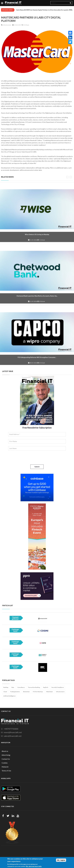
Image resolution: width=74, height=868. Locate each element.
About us (5, 751)
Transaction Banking (34, 687)
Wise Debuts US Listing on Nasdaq (37, 234)
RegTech (46, 687)
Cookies (5, 763)
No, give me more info (34, 866)
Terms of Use (6, 771)
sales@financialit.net (13, 736)
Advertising (6, 755)
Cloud (5, 692)
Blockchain (26, 692)
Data (13, 687)
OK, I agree (61, 860)
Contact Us (6, 759)
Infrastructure (60, 692)
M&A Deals (50, 692)
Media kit (5, 767)
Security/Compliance (58, 687)
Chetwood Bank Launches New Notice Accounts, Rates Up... (37, 296)
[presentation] (25, 458)
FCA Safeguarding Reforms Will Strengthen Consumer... (37, 357)
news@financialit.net (13, 732)
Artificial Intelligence (9, 696)
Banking (6, 687)
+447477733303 (11, 729)
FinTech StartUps (38, 692)
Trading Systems (15, 692)
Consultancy (21, 687)
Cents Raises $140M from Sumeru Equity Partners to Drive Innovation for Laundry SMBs (44, 10)
